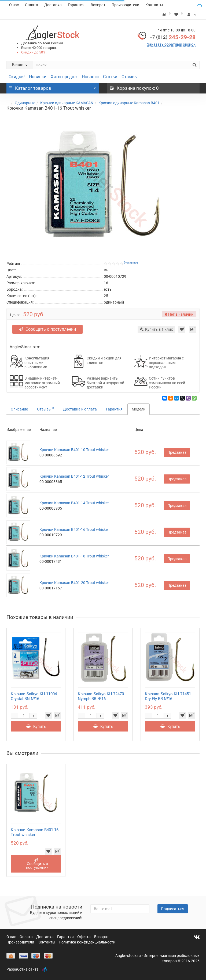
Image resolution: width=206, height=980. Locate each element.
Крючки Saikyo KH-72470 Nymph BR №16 (101, 696)
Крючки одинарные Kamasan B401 (129, 103)
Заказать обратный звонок (171, 44)
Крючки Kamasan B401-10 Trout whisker (74, 450)
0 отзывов (131, 263)
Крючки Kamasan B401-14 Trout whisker (74, 503)
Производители (125, 5)
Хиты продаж (64, 77)
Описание (19, 409)
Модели (139, 409)
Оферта (84, 937)
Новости (90, 77)
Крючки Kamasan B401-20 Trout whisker (74, 583)
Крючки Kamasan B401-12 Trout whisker (74, 476)
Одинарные (25, 103)
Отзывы (130, 77)
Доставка (53, 5)
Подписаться (173, 909)
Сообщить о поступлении (47, 329)
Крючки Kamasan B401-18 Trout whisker (74, 556)
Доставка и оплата (80, 409)
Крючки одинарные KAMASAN (67, 103)
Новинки (38, 77)
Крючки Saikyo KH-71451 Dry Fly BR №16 (168, 696)
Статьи (110, 77)
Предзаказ (177, 452)
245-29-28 (173, 37)
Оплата (32, 5)
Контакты (154, 5)
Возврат (98, 5)
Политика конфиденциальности (87, 942)
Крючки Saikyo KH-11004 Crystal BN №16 (34, 696)
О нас (14, 5)
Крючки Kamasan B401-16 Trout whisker (74, 529)
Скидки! (17, 77)
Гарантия (76, 5)
